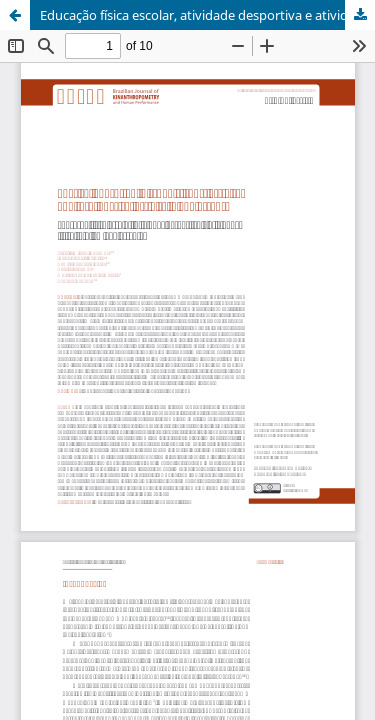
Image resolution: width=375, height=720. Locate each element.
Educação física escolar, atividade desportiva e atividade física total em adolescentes (207, 15)
